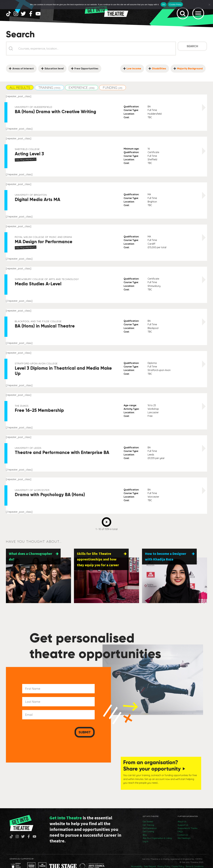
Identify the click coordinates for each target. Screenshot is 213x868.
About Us (182, 813)
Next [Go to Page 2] (107, 526)
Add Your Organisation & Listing (157, 830)
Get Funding (148, 823)
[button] (20, 92)
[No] (209, 5)
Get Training (148, 816)
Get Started (148, 813)
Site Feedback (184, 830)
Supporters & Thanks (187, 820)
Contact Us (183, 826)
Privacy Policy (164, 858)
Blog (145, 826)
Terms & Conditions (194, 858)
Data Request (150, 858)
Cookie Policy (178, 858)
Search (192, 51)
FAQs (180, 823)
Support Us (183, 816)
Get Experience (150, 820)
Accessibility (137, 858)
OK (164, 5)
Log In (146, 833)
